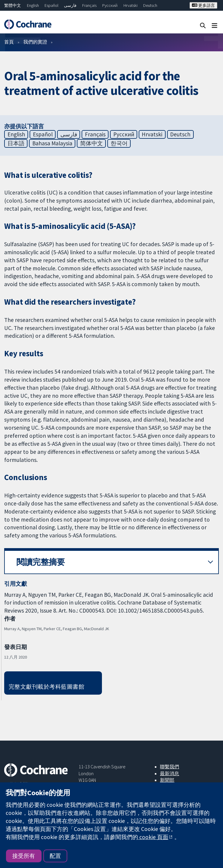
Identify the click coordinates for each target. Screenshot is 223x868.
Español (51, 5)
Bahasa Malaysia (52, 143)
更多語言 (203, 5)
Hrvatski (130, 5)
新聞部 (167, 780)
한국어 (119, 143)
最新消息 (169, 773)
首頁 (9, 42)
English (33, 5)
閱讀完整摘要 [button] (41, 562)
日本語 (16, 143)
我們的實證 (35, 42)
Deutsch (150, 5)
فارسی (70, 5)
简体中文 (91, 143)
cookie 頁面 (153, 837)
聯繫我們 (169, 767)
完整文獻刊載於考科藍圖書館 (46, 687)
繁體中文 (13, 5)
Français (89, 5)
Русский (110, 5)
